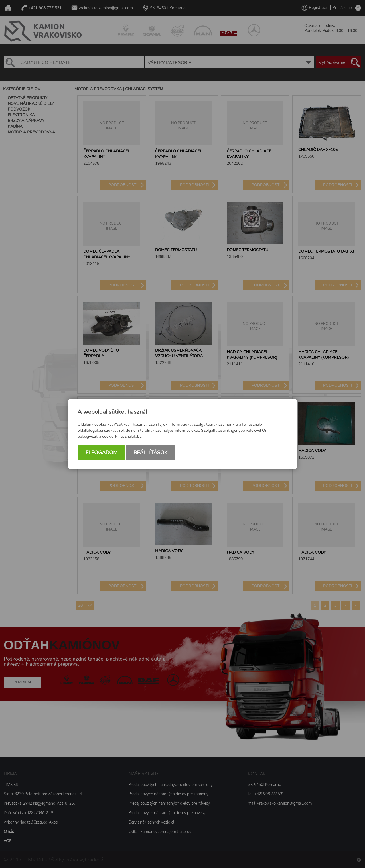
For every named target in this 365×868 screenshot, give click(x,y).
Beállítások (150, 453)
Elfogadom (102, 453)
